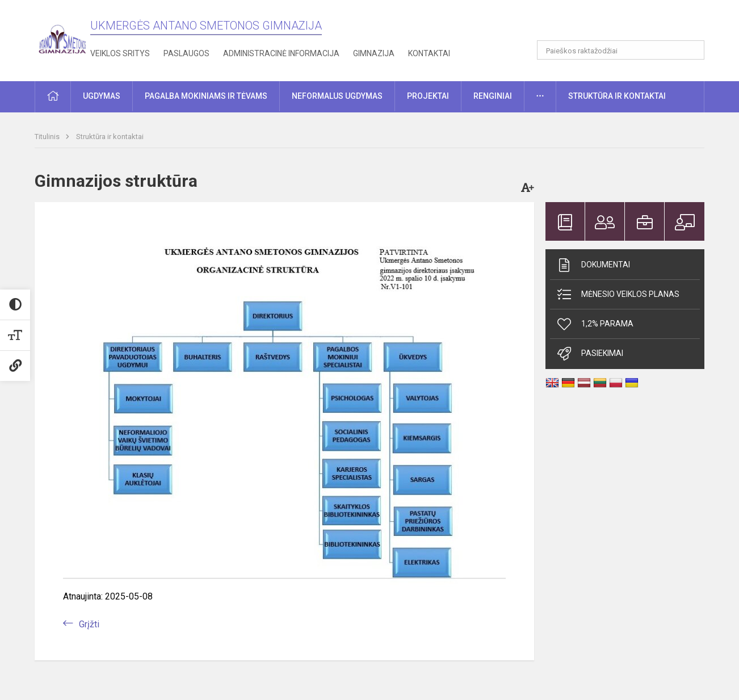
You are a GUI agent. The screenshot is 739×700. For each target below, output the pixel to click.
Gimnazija (374, 53)
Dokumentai (593, 265)
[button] (627, 24)
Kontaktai (429, 53)
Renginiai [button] (493, 96)
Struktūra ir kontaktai (110, 137)
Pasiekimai (589, 354)
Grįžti (89, 624)
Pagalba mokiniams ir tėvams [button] (206, 96)
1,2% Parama (595, 324)
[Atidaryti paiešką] (692, 50)
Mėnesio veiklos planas (618, 295)
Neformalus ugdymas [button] (337, 96)
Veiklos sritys (120, 53)
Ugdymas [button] (102, 96)
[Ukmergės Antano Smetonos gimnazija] (62, 38)
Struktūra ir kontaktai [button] (617, 96)
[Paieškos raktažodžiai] (621, 50)
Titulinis (48, 137)
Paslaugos (186, 53)
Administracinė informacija (281, 53)
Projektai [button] (428, 96)
